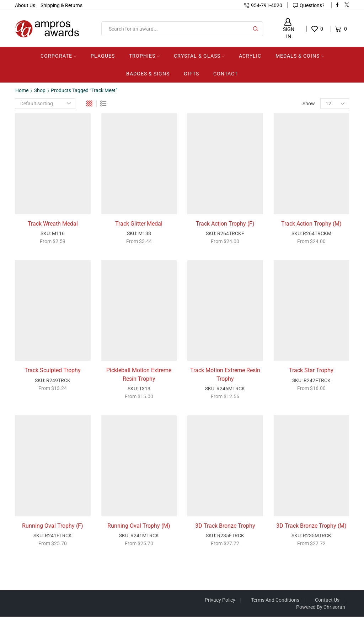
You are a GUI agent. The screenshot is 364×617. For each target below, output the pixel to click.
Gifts (191, 74)
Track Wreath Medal (53, 224)
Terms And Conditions (275, 600)
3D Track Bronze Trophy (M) (311, 526)
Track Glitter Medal (139, 224)
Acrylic (250, 56)
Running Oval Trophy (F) (53, 526)
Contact (226, 74)
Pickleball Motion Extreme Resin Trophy (139, 375)
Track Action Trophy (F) (225, 224)
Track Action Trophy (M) (311, 224)
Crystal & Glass (199, 56)
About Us (25, 5)
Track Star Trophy (311, 371)
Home (22, 90)
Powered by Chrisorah (321, 607)
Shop (40, 90)
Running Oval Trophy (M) (139, 526)
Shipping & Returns (61, 5)
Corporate (58, 56)
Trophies (144, 56)
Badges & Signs (148, 74)
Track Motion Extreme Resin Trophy (225, 375)
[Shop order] (45, 104)
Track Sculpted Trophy (53, 371)
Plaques (103, 56)
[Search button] (256, 29)
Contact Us (327, 600)
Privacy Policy (219, 600)
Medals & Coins (300, 56)
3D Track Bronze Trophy (225, 526)
